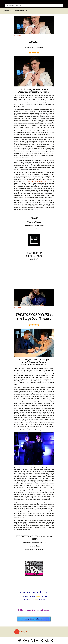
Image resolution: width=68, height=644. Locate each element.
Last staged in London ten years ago (36, 181)
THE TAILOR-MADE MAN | (34, 596)
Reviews (19, 35)
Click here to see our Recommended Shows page (34, 610)
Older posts (21, 632)
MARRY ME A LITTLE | (34, 600)
